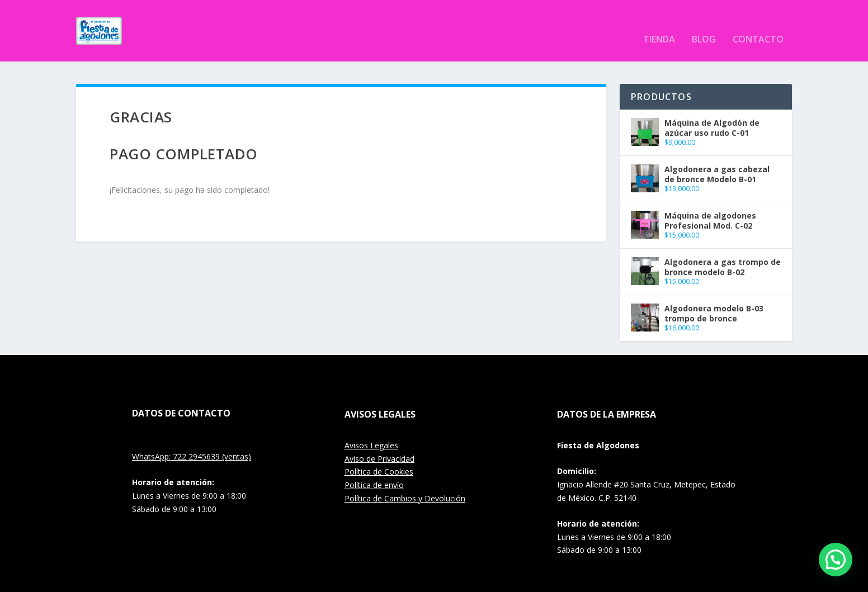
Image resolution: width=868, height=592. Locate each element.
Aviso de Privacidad (379, 442)
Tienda (659, 23)
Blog (704, 23)
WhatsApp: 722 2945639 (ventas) (192, 440)
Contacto (758, 23)
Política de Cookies (379, 455)
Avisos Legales (371, 428)
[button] (836, 560)
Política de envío (374, 468)
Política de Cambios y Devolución (405, 482)
